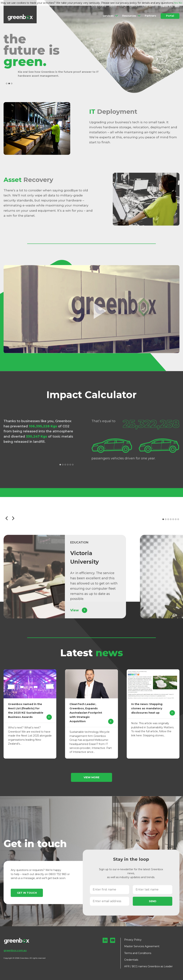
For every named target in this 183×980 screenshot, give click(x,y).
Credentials (131, 960)
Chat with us (150, 6)
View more (91, 777)
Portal (170, 15)
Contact (134, 6)
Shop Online (99, 6)
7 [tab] (178, 523)
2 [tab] (9, 83)
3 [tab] (12, 83)
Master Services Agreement (142, 946)
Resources (130, 15)
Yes (176, 3)
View (79, 614)
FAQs (123, 6)
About (113, 6)
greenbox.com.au (15, 950)
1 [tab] (7, 83)
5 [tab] (70, 468)
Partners (150, 15)
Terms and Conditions (138, 953)
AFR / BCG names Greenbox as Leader (148, 966)
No (180, 3)
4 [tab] (68, 468)
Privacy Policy (133, 940)
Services (109, 15)
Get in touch (27, 897)
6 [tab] (73, 468)
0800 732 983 (170, 6)
